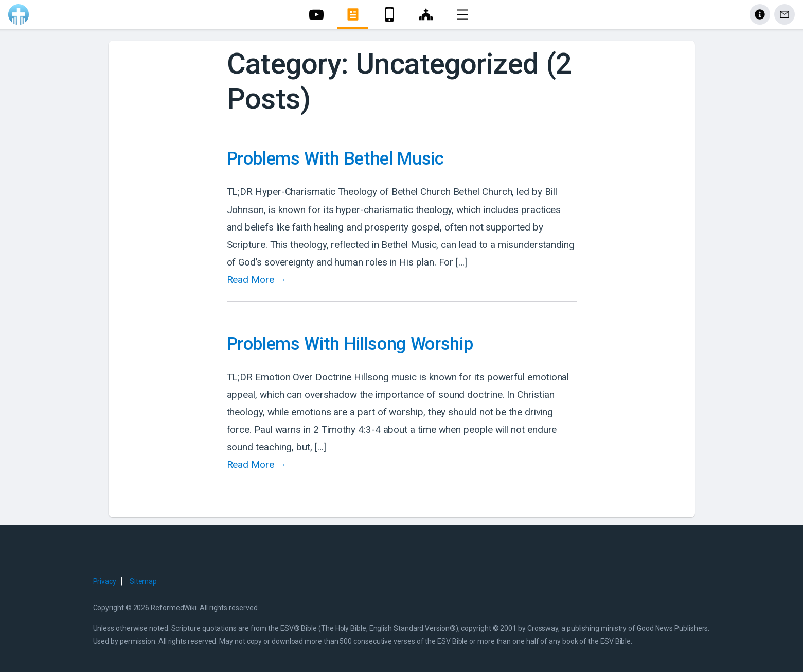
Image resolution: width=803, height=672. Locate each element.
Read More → (257, 280)
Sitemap (143, 581)
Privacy (105, 581)
